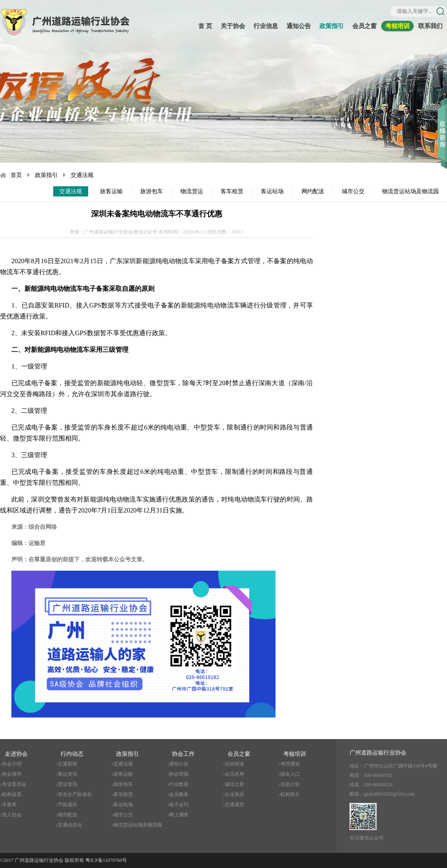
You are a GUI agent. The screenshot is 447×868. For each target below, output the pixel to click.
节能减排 (67, 805)
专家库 (9, 805)
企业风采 (234, 794)
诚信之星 (234, 784)
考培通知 (290, 764)
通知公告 (299, 26)
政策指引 (332, 26)
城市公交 (353, 191)
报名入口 (290, 774)
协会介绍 (12, 764)
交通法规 (82, 175)
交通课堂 (234, 805)
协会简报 (179, 774)
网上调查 (179, 815)
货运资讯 (67, 784)
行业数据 (179, 784)
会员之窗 (365, 26)
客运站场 (272, 191)
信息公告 (290, 784)
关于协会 (233, 26)
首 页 (205, 26)
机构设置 (12, 794)
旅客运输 (111, 191)
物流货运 (192, 191)
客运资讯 (67, 774)
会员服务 (179, 794)
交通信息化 (70, 825)
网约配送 (313, 191)
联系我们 (430, 26)
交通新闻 (67, 764)
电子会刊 (179, 805)
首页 (16, 175)
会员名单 (234, 774)
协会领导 (12, 774)
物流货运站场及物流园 (410, 191)
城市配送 (67, 815)
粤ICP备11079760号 (106, 860)
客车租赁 (232, 191)
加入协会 (12, 815)
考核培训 (397, 26)
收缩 (442, 122)
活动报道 (234, 764)
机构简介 (290, 794)
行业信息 (266, 26)
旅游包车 (152, 191)
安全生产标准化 (75, 794)
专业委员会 (14, 784)
